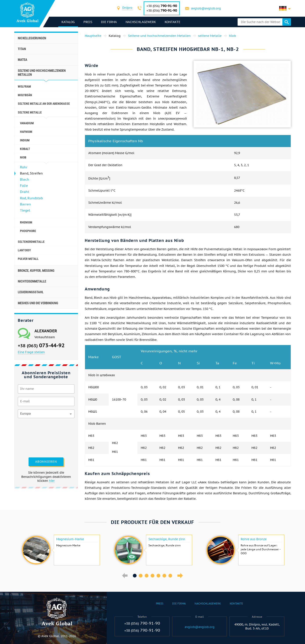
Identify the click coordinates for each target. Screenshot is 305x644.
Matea (23, 60)
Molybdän (25, 95)
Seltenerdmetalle (31, 242)
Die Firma (109, 22)
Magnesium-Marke (70, 539)
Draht (25, 192)
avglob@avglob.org (206, 8)
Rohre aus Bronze (254, 539)
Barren (25, 204)
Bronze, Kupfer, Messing (36, 271)
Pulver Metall (28, 259)
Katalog (68, 22)
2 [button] (141, 576)
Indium (25, 140)
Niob (23, 157)
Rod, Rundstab (31, 198)
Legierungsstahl (31, 292)
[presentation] (36, 437)
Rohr (24, 167)
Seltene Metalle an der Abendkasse (44, 104)
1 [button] (135, 576)
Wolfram (24, 86)
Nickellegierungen (32, 38)
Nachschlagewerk (141, 22)
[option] (60, 550)
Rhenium (26, 222)
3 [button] (147, 576)
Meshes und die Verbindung (38, 303)
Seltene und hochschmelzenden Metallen (42, 73)
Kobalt (25, 149)
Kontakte (172, 22)
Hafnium (26, 132)
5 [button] (158, 576)
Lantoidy (24, 250)
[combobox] (127, 8)
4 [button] (152, 576)
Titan (22, 49)
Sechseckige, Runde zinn (167, 539)
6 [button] (164, 576)
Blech (25, 179)
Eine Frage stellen (31, 352)
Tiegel (25, 210)
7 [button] (170, 576)
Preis (88, 22)
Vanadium (27, 123)
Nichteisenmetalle (32, 281)
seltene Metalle (30, 112)
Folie (24, 186)
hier (52, 481)
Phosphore (28, 231)
